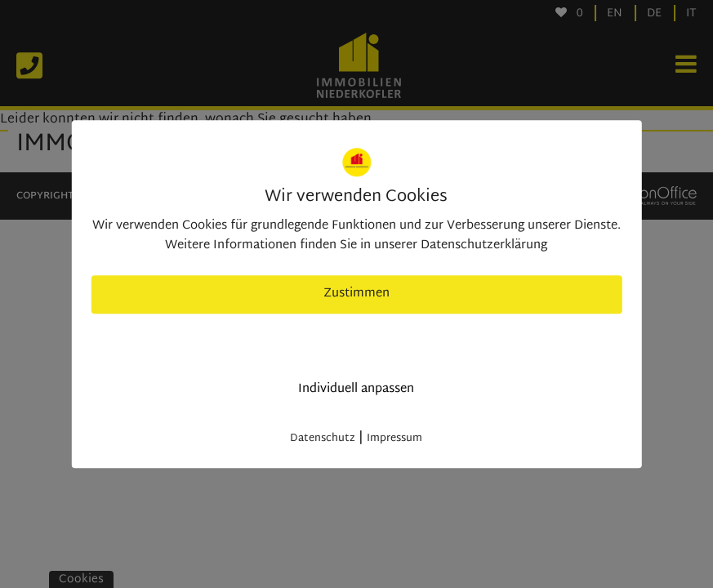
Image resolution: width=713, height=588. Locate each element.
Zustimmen (356, 294)
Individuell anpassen (356, 389)
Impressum (394, 439)
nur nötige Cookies (356, 342)
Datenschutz (323, 439)
